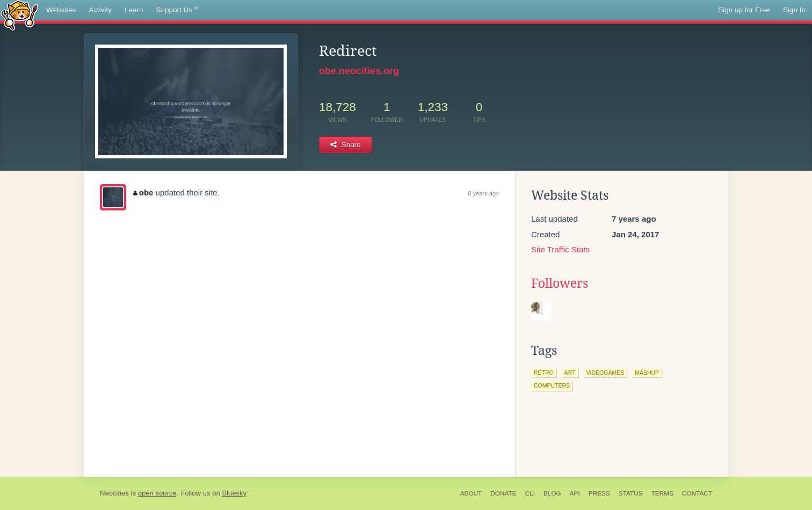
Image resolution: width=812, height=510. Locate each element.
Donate (503, 493)
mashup (647, 373)
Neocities (114, 493)
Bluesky (234, 493)
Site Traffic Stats (560, 249)
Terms (662, 493)
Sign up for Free (744, 10)
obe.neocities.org (359, 71)
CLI (530, 493)
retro (544, 373)
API (575, 493)
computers (552, 385)
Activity (100, 10)
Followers (560, 283)
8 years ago (484, 193)
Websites (61, 10)
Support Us (177, 10)
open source (157, 493)
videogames (606, 373)
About (471, 493)
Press (599, 493)
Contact (697, 493)
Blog (552, 493)
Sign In (794, 10)
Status (631, 493)
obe (143, 192)
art (570, 373)
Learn (134, 10)
